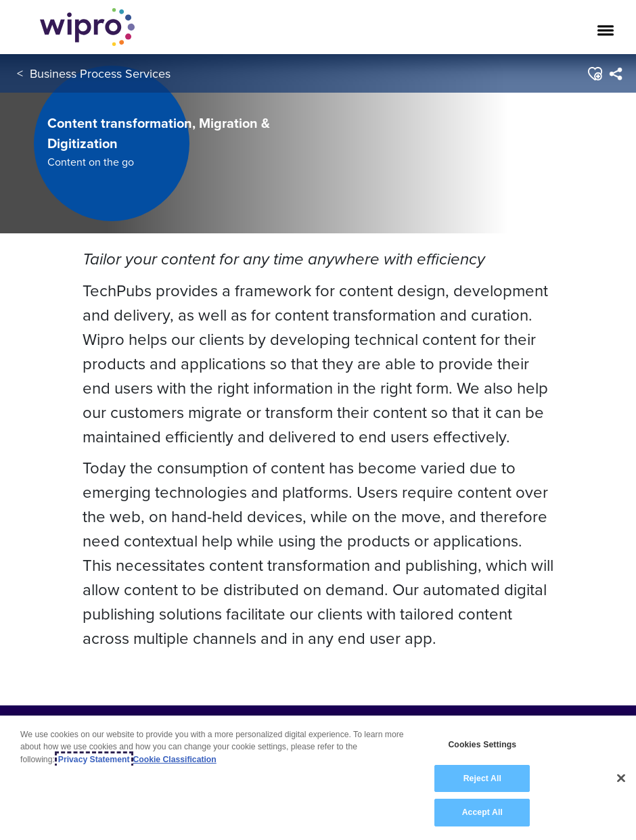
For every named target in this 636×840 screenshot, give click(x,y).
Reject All (482, 778)
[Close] (621, 778)
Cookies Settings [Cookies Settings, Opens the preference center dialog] (482, 745)
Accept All (482, 812)
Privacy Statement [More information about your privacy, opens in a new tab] (94, 760)
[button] (594, 74)
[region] (318, 778)
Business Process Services (100, 73)
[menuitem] (615, 74)
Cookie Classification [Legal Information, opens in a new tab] (175, 760)
